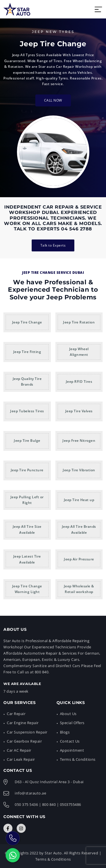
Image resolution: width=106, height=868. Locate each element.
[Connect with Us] (8, 828)
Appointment (72, 750)
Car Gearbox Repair (24, 741)
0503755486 (71, 804)
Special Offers (72, 723)
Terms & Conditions (78, 759)
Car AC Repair (19, 750)
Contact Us (70, 741)
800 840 (49, 804)
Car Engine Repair (23, 723)
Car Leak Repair (21, 759)
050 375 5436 (26, 804)
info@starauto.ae (30, 793)
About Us (68, 714)
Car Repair (16, 714)
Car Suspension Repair (27, 732)
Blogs (65, 732)
